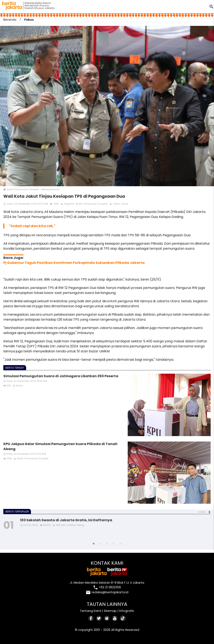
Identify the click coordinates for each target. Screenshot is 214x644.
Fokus (29, 20)
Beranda (10, 20)
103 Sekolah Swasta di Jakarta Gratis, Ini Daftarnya (66, 520)
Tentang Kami (90, 611)
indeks (202, 512)
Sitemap (110, 611)
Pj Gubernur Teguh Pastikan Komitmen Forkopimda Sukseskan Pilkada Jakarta (74, 263)
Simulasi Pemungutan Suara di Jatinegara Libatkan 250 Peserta (61, 376)
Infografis (127, 611)
